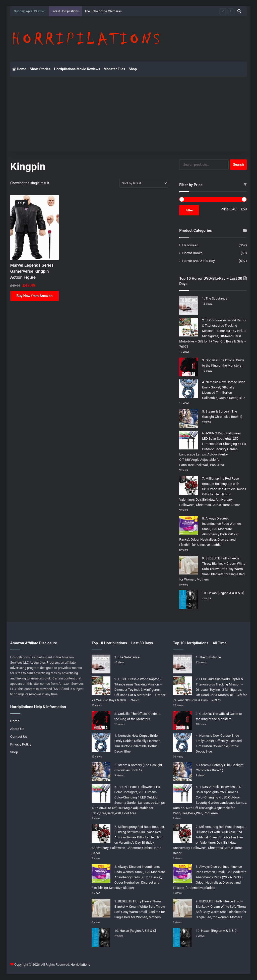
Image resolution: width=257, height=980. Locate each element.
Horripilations (80, 965)
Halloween (190, 245)
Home (19, 69)
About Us (17, 729)
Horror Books (192, 253)
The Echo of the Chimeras (103, 11)
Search (238, 164)
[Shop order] (144, 183)
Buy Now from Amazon (35, 296)
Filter (189, 210)
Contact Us (19, 736)
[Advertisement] (129, 114)
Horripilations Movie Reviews (77, 69)
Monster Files (114, 69)
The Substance (216, 298)
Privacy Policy (21, 744)
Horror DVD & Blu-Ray (198, 261)
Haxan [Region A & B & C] (225, 593)
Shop (133, 69)
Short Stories (40, 69)
